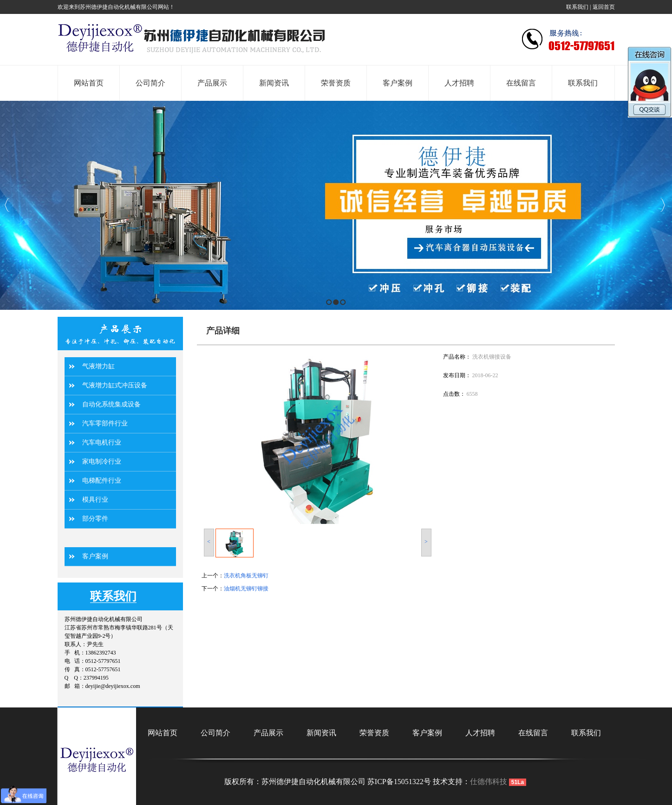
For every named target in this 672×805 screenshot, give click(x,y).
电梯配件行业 (102, 481)
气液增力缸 (98, 366)
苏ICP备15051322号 (399, 782)
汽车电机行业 (102, 442)
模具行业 (95, 500)
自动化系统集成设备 (111, 404)
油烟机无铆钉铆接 (246, 589)
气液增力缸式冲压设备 (115, 385)
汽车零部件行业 (105, 423)
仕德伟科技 (489, 782)
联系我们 (577, 7)
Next (662, 205)
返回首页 (604, 7)
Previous (7, 205)
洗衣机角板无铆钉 (246, 576)
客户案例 (95, 556)
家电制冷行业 (102, 461)
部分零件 (95, 519)
